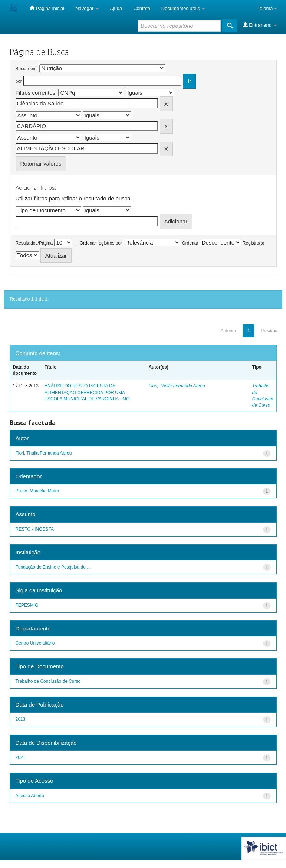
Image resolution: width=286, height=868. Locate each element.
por (19, 81)
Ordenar (190, 243)
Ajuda (116, 8)
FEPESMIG (27, 605)
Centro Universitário (35, 643)
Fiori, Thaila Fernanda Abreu (177, 386)
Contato (142, 8)
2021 (21, 757)
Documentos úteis (183, 8)
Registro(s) (254, 243)
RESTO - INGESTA (35, 529)
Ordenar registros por (101, 243)
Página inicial (47, 8)
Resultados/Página (34, 243)
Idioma (267, 8)
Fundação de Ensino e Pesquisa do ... (53, 567)
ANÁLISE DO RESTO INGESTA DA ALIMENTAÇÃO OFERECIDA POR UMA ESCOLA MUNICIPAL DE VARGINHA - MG (87, 392)
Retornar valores (41, 163)
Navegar (87, 8)
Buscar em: (27, 69)
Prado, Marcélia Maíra (37, 491)
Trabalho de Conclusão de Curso (48, 681)
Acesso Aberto (30, 796)
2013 (21, 719)
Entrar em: (260, 25)
